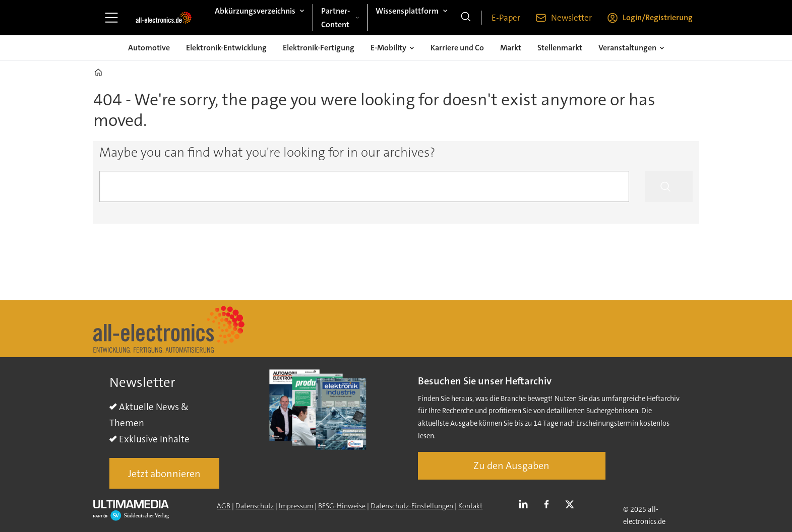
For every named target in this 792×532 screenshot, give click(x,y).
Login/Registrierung (658, 17)
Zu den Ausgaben (511, 465)
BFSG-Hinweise (342, 506)
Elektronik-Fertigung (319, 48)
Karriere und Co (457, 48)
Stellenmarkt (560, 48)
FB (549, 505)
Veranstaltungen (627, 48)
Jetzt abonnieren (164, 474)
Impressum (296, 506)
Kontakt (470, 506)
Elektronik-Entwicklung (226, 48)
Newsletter (571, 18)
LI (526, 505)
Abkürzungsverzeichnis (255, 11)
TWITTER (572, 505)
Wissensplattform (407, 11)
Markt (511, 48)
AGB (224, 506)
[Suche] (466, 18)
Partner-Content (336, 18)
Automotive (149, 48)
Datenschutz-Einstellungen (412, 506)
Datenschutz (255, 506)
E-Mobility (388, 48)
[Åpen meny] (111, 18)
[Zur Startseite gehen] (164, 18)
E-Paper (506, 18)
